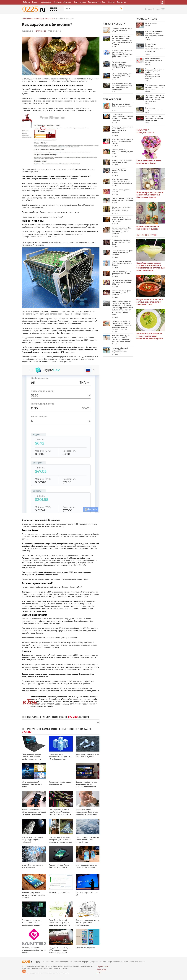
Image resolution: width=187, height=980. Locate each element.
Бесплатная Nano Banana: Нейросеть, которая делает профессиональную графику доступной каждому (155, 74)
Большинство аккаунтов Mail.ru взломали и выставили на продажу (32, 923)
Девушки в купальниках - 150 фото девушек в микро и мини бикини (122, 106)
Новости (35, 2)
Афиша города (46, 2)
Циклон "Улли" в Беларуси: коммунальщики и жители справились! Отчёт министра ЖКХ (155, 48)
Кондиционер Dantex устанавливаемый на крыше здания (34, 950)
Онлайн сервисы (80, 2)
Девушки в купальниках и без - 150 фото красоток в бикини (122, 263)
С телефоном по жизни (85, 948)
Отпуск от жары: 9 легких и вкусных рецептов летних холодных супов (150, 302)
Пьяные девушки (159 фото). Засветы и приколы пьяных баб (122, 219)
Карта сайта (102, 970)
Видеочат (111, 2)
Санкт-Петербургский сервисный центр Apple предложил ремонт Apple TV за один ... (59, 924)
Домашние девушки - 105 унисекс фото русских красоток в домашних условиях (121, 231)
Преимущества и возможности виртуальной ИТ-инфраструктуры (60, 757)
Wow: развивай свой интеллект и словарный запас (32, 785)
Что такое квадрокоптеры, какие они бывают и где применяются (155, 87)
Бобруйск (27, 2)
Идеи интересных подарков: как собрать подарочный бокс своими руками (150, 195)
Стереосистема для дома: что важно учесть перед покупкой (122, 76)
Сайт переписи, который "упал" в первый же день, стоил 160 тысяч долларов (60, 812)
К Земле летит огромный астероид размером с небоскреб (32, 840)
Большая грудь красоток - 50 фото (122, 191)
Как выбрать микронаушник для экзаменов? (61, 783)
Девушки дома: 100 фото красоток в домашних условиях (121, 293)
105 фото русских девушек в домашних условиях (122, 161)
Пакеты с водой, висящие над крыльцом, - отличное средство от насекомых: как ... (60, 841)
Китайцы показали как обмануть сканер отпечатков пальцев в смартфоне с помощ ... (34, 813)
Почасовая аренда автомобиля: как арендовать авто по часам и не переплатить (122, 65)
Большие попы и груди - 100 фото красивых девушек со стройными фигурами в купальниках (121, 339)
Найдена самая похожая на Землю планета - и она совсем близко (87, 840)
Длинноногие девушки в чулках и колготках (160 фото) (121, 242)
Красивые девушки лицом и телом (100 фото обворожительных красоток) (122, 130)
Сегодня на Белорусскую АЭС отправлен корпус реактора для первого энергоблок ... (59, 952)
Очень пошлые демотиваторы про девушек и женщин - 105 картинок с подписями (122, 118)
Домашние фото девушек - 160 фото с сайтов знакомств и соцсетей (122, 209)
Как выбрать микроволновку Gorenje (154, 109)
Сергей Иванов (41, 31)
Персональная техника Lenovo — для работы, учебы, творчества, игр (32, 757)
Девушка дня (122, 2)
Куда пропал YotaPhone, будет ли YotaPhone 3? (59, 866)
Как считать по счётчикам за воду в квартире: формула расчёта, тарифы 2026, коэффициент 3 (122, 53)
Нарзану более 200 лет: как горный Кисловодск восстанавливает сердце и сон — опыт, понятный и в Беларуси (122, 41)
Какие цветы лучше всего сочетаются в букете (149, 162)
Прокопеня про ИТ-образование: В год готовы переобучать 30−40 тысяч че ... (87, 813)
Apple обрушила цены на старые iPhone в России (86, 866)
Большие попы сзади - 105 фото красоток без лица (122, 273)
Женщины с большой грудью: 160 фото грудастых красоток (120, 350)
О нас (99, 973)
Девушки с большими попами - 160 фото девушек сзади (122, 152)
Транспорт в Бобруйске (97, 2)
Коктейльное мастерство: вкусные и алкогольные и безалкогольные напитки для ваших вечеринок (151, 267)
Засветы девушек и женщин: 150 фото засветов (119, 171)
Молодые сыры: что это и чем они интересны (122, 29)
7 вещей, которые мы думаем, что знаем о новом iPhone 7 (33, 895)
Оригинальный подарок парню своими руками (148, 228)
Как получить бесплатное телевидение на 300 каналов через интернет (86, 785)
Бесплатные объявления (63, 2)
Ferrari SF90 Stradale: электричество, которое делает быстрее (154, 119)
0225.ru (24, 967)
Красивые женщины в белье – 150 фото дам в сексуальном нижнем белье (122, 181)
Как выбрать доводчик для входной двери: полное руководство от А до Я (155, 35)
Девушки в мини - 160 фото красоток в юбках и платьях (122, 199)
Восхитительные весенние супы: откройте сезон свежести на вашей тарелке (150, 336)
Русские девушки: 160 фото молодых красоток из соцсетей (122, 253)
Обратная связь (103, 967)
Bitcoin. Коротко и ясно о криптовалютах (32, 866)
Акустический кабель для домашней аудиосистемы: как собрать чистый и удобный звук (122, 87)
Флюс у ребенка (151, 23)
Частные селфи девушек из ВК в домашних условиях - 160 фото (122, 282)
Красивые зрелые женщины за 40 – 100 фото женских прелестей (122, 141)
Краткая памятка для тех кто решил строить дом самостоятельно (88, 923)
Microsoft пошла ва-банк (59, 893)
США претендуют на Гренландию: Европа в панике (154, 60)
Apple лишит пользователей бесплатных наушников (87, 756)
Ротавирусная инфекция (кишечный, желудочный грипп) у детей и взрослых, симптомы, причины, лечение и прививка (122, 325)
